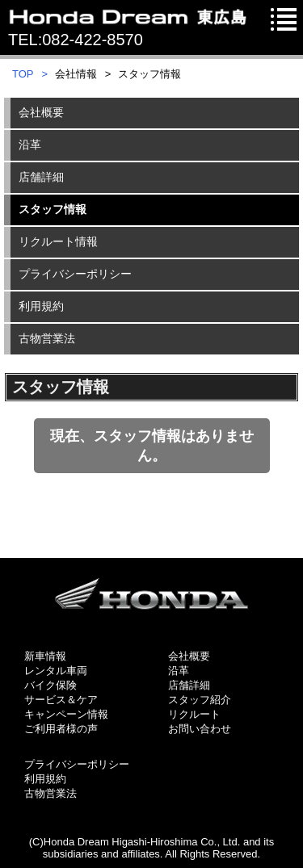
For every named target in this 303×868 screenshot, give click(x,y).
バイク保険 (50, 685)
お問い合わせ (200, 729)
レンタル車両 (56, 671)
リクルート (194, 714)
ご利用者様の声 (61, 729)
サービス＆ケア (61, 700)
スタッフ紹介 (200, 700)
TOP (23, 74)
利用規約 (45, 779)
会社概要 (189, 656)
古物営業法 (50, 793)
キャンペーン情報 (66, 714)
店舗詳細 (189, 685)
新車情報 (45, 656)
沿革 (179, 671)
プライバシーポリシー (77, 764)
